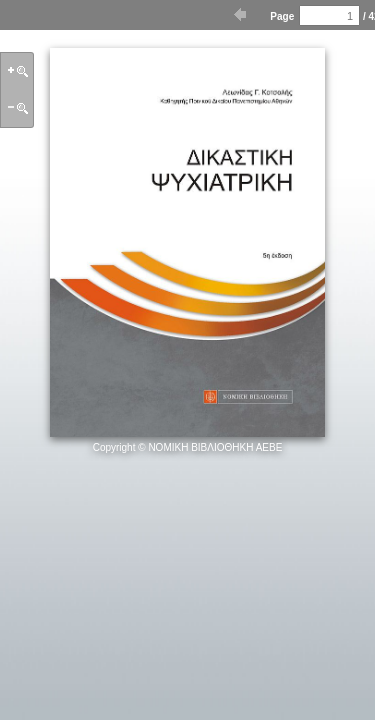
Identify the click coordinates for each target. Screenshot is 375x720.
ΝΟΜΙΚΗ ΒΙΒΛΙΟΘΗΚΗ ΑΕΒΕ (215, 447)
